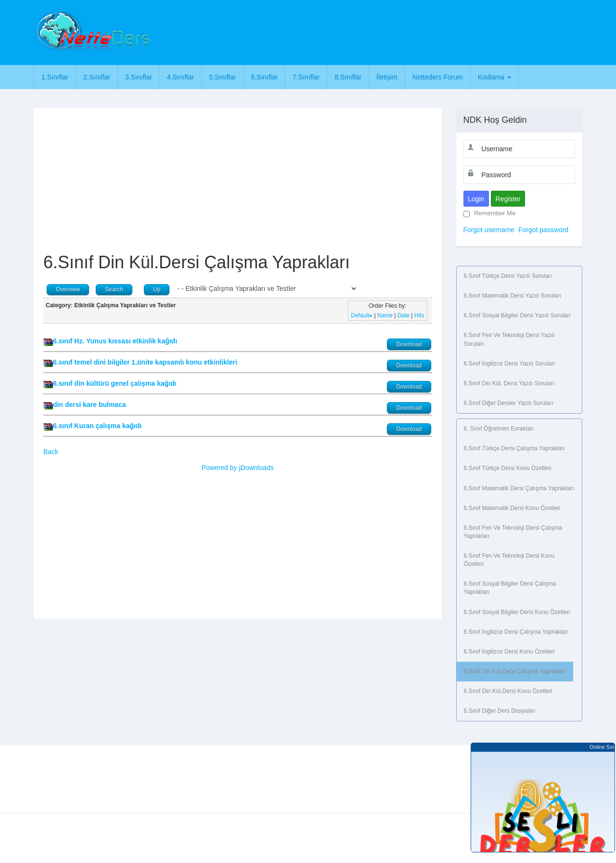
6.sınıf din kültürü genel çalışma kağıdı (115, 383)
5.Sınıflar (222, 77)
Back (51, 452)
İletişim (387, 77)
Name (385, 315)
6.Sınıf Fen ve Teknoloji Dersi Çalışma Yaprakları (513, 532)
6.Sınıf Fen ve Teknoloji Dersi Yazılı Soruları (509, 339)
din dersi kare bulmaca (90, 405)
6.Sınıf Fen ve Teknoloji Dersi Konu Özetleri (509, 560)
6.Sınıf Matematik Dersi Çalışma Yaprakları (519, 488)
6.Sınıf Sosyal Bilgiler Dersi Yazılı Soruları (517, 315)
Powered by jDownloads (238, 468)
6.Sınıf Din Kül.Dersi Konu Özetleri (508, 691)
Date (404, 315)
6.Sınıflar (264, 77)
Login (476, 199)
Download (409, 344)
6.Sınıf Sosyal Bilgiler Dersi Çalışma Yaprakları (510, 588)
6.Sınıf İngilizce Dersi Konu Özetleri (509, 652)
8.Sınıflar (348, 77)
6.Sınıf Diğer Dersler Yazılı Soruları (509, 403)
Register (508, 199)
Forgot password (543, 230)
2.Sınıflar (97, 77)
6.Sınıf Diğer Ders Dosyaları (500, 711)
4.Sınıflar (180, 77)
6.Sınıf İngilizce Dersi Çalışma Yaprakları (516, 632)
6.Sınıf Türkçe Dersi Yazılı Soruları (508, 276)
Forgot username (489, 230)
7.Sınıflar (306, 77)
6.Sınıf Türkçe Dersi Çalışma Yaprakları (514, 448)
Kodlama (494, 77)
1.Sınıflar (55, 77)
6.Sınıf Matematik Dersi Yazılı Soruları (513, 296)
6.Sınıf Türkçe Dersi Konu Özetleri (508, 468)
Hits (419, 315)
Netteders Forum (438, 77)
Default (362, 315)
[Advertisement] (350, 31)
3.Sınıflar (139, 77)
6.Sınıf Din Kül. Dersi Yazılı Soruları (509, 383)
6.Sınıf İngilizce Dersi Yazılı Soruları (510, 364)
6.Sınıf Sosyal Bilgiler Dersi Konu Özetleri (517, 612)
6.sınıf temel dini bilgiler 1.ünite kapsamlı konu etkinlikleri (145, 362)
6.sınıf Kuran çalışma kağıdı (97, 426)
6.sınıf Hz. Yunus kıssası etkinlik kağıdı (115, 341)
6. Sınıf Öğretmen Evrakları (499, 429)
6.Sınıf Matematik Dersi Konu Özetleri (512, 508)
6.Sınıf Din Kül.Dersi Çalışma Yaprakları (515, 671)
